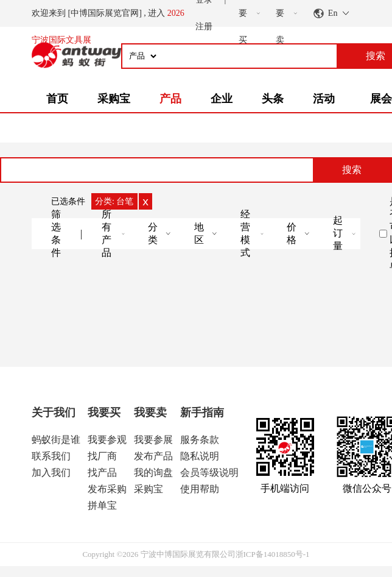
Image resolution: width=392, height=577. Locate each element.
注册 (204, 27)
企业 (222, 99)
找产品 (102, 473)
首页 (57, 99)
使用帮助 (200, 489)
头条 (273, 99)
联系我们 (51, 456)
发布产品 (153, 456)
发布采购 (107, 489)
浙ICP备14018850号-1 (273, 554)
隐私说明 (200, 456)
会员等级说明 (209, 473)
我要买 (104, 412)
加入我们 (51, 473)
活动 (324, 99)
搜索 (352, 170)
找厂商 (102, 456)
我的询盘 (153, 473)
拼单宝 (102, 505)
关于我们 (54, 412)
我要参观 (107, 440)
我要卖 (150, 412)
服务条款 (200, 440)
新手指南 (202, 412)
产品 (170, 99)
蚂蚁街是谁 (56, 440)
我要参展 (153, 440)
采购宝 (114, 99)
